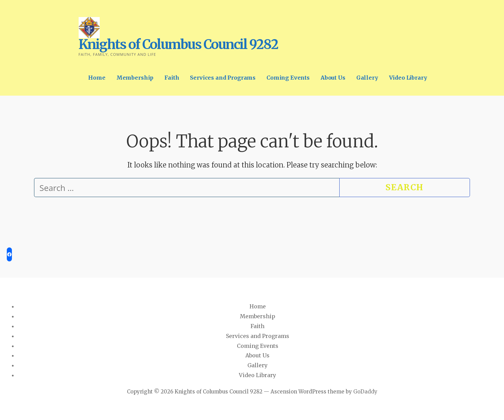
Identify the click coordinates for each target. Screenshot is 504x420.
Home (97, 78)
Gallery (367, 78)
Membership (135, 78)
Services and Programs (223, 78)
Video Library (408, 78)
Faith (172, 78)
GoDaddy (365, 392)
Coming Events (288, 78)
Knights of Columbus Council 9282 (178, 44)
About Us (333, 78)
